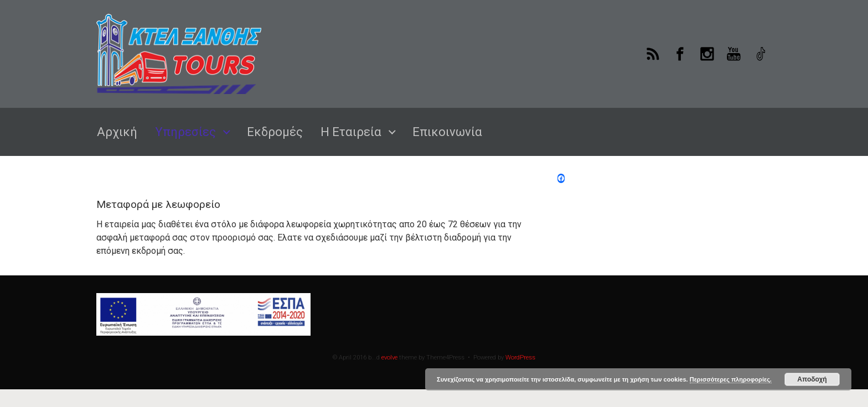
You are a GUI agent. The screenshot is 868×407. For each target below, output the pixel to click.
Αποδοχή (812, 379)
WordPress (520, 358)
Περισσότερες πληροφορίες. (731, 379)
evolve (389, 358)
